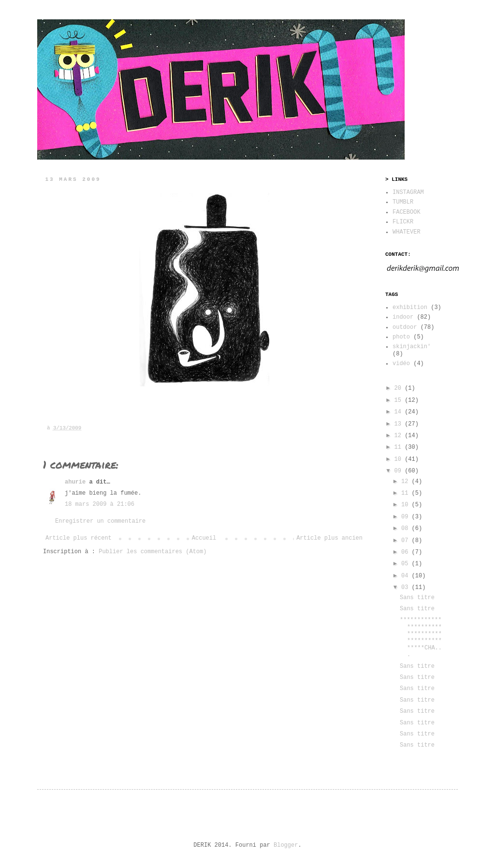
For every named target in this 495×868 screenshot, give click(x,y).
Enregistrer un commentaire (100, 521)
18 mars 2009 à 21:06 (100, 504)
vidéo (401, 364)
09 (400, 471)
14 (400, 412)
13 (400, 424)
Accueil (204, 538)
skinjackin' (412, 347)
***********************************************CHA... (421, 637)
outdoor (405, 327)
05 (407, 564)
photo (401, 337)
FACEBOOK (407, 212)
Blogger (286, 845)
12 (400, 436)
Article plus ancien (329, 538)
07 (407, 541)
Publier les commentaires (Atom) (153, 552)
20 (400, 388)
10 (400, 459)
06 (407, 552)
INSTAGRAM (408, 192)
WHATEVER (407, 232)
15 (400, 400)
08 (407, 529)
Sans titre (417, 598)
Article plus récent (79, 538)
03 (407, 588)
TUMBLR (403, 202)
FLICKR (403, 222)
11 (400, 447)
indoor (403, 317)
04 (407, 576)
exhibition (410, 308)
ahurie (75, 482)
